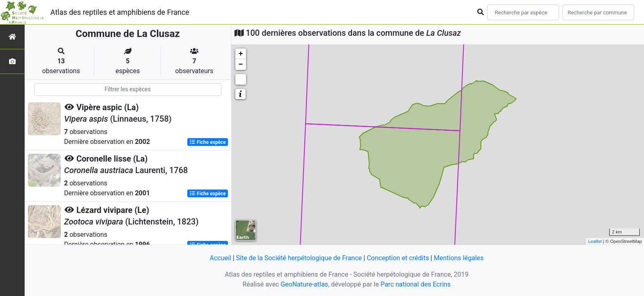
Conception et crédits (398, 258)
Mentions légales (459, 258)
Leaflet (595, 241)
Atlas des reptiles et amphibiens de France (120, 12)
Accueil (220, 258)
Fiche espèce (208, 142)
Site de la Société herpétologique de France (299, 258)
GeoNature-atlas (304, 284)
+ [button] (241, 54)
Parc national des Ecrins (415, 284)
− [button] (241, 65)
